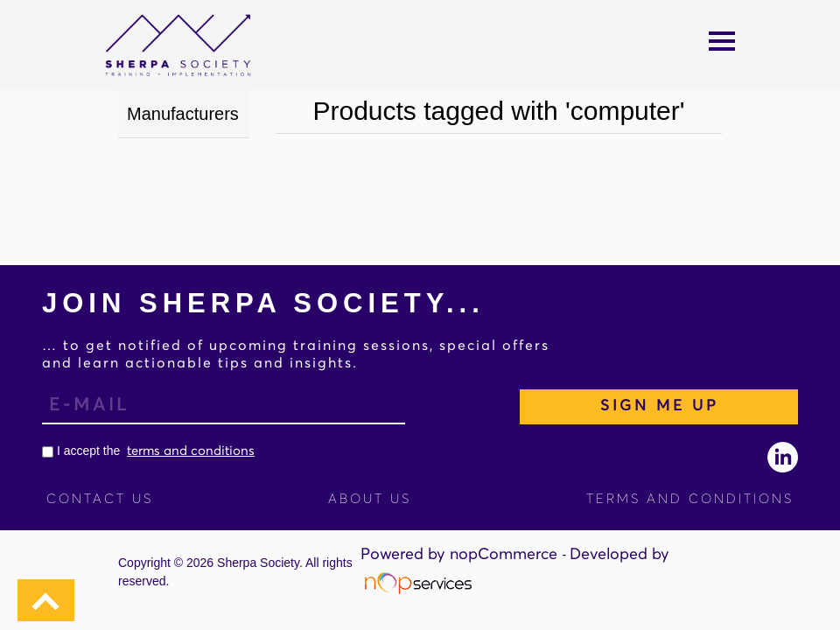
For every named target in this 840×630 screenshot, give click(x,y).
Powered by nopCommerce (461, 555)
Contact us (100, 499)
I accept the (148, 451)
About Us (370, 499)
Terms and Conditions (690, 499)
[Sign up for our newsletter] (224, 407)
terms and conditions (191, 451)
